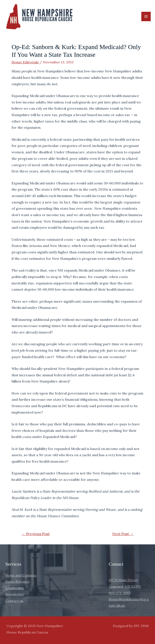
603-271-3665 (120, 593)
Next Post (123, 534)
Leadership (15, 588)
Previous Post (36, 534)
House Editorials (25, 62)
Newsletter (15, 594)
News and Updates (21, 575)
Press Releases (17, 581)
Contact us (14, 601)
